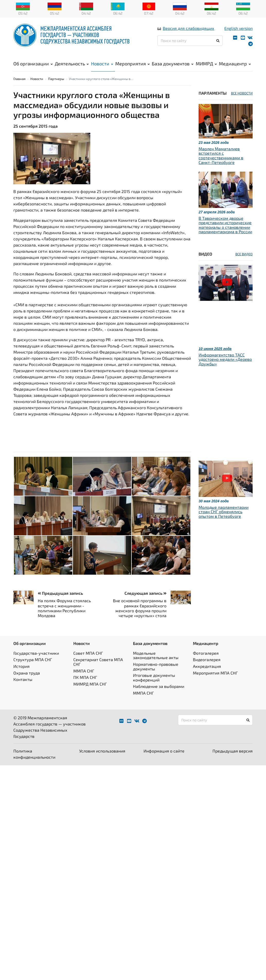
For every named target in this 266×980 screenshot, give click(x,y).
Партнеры (56, 87)
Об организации (33, 67)
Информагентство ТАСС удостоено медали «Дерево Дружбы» (225, 368)
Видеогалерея (207, 668)
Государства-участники (36, 662)
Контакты (23, 688)
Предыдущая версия (233, 760)
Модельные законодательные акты (156, 664)
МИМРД (206, 67)
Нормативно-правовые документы (156, 675)
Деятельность (72, 67)
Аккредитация (207, 675)
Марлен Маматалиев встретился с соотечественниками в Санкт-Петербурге (221, 164)
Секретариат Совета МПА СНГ (98, 671)
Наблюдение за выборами (159, 695)
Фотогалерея (206, 662)
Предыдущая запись (60, 602)
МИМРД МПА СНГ (90, 692)
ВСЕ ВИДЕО (244, 262)
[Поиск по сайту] (190, 44)
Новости (102, 67)
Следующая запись (145, 602)
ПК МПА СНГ (85, 686)
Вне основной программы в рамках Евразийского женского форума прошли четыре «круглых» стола (140, 617)
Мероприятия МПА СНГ (215, 681)
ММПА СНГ (84, 679)
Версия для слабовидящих (189, 32)
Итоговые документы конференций (154, 686)
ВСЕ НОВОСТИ (242, 102)
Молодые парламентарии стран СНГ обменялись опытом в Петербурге (224, 520)
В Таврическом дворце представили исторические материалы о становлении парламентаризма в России (225, 233)
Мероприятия (132, 67)
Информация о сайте (164, 760)
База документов (173, 67)
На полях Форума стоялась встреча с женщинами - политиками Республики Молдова (64, 617)
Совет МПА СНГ (88, 662)
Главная (19, 87)
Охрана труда (27, 681)
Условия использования (102, 760)
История (21, 675)
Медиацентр (235, 67)
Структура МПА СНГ (33, 668)
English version (238, 32)
